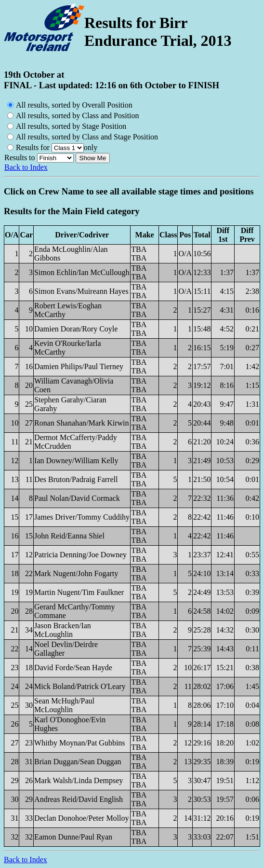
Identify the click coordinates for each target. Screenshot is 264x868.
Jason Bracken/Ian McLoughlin (63, 630)
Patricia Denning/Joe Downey (80, 555)
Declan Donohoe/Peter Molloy (81, 818)
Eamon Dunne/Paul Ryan (73, 837)
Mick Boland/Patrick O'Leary (80, 686)
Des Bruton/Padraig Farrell (76, 479)
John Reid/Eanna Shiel (69, 536)
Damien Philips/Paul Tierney (79, 366)
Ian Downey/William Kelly (76, 461)
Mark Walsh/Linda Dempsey (79, 780)
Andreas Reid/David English (79, 799)
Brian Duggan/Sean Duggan (78, 762)
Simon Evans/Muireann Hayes (81, 291)
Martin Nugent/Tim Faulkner (79, 592)
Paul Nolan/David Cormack (77, 498)
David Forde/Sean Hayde (73, 668)
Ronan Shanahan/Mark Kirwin (81, 423)
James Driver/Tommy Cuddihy (82, 517)
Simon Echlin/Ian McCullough (82, 272)
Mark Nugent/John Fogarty (76, 573)
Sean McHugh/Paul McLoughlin (64, 705)
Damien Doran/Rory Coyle (76, 329)
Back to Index (26, 167)
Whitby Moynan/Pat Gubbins (79, 743)
